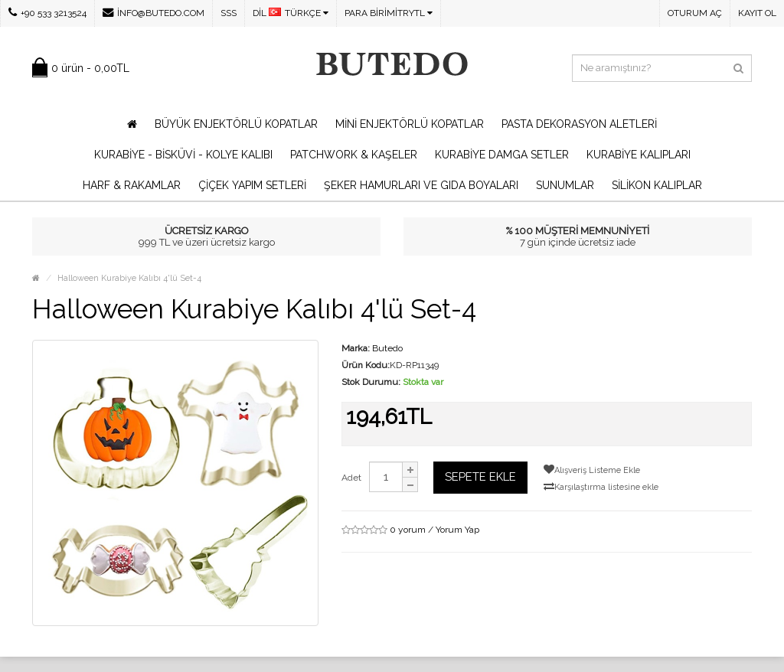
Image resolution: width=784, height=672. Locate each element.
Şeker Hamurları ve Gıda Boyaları (421, 185)
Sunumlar (565, 185)
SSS (229, 13)
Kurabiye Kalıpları (639, 155)
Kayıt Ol (757, 13)
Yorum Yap (457, 530)
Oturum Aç (695, 13)
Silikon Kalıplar (657, 185)
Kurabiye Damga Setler (502, 155)
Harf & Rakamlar (132, 185)
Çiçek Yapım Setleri (252, 185)
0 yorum (408, 530)
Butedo (387, 348)
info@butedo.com (154, 13)
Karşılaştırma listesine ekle (601, 486)
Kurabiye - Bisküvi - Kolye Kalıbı (183, 155)
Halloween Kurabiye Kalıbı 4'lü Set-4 (129, 278)
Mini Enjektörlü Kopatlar (410, 124)
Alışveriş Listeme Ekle (592, 470)
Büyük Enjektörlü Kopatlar (236, 124)
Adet (351, 478)
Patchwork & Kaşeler (354, 155)
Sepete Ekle (480, 477)
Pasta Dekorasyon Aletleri (579, 124)
